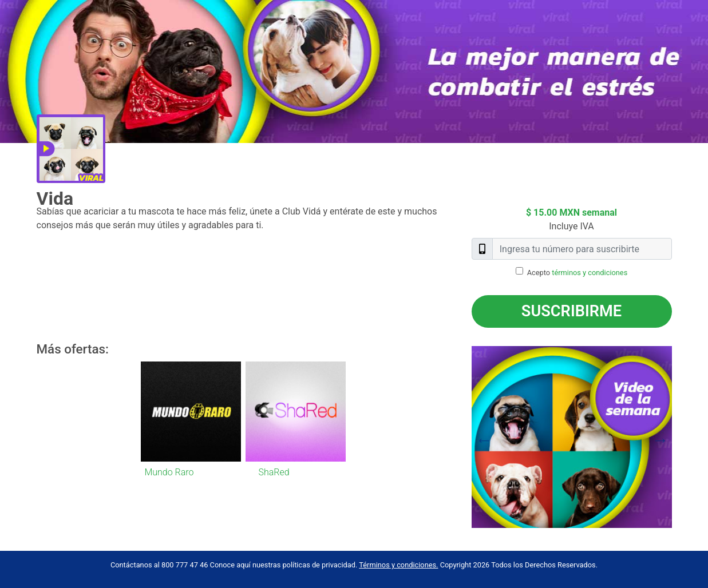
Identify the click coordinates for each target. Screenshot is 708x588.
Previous (463, 437)
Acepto (578, 273)
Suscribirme (571, 311)
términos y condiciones (590, 273)
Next (681, 437)
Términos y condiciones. (398, 565)
